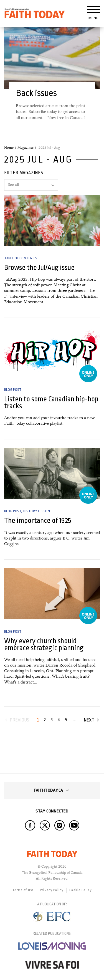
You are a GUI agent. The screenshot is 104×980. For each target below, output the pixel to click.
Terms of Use (23, 890)
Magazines (26, 148)
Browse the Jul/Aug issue (39, 268)
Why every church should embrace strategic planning (44, 644)
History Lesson (37, 511)
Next (89, 720)
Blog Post (13, 390)
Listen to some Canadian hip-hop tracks (51, 402)
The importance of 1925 (38, 521)
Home (9, 148)
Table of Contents (21, 258)
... (74, 720)
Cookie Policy (81, 890)
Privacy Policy (52, 890)
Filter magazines (24, 173)
